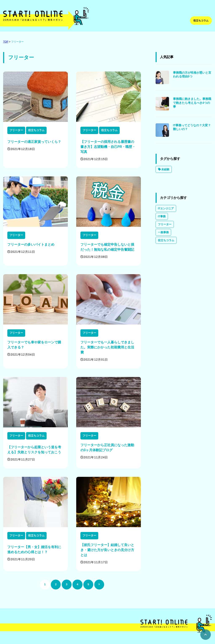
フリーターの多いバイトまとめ (31, 244)
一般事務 (163, 232)
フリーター (17, 42)
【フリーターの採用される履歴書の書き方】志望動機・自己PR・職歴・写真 (108, 147)
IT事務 (162, 216)
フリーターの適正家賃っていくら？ (34, 142)
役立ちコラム (201, 21)
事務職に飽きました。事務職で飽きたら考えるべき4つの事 (192, 103)
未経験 (164, 169)
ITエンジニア (166, 208)
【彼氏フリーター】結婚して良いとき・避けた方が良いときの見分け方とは (107, 550)
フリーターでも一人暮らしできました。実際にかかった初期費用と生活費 (107, 347)
